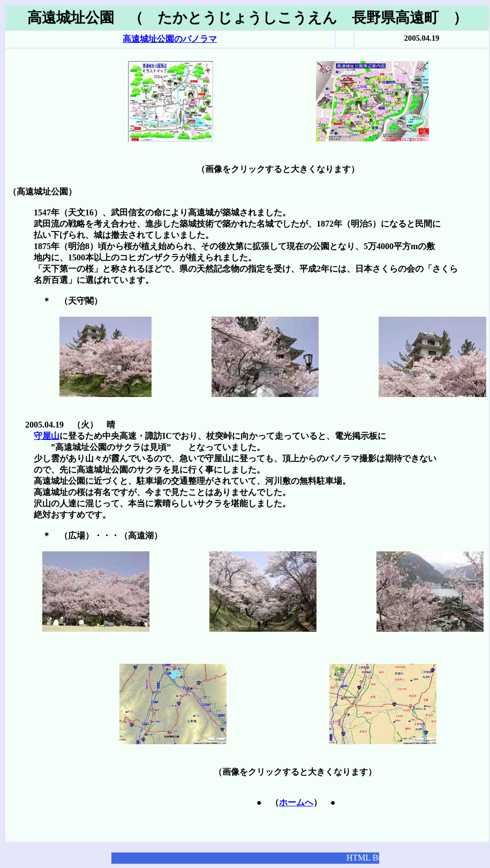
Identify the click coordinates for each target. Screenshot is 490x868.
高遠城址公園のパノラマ (170, 39)
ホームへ (296, 802)
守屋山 (47, 436)
